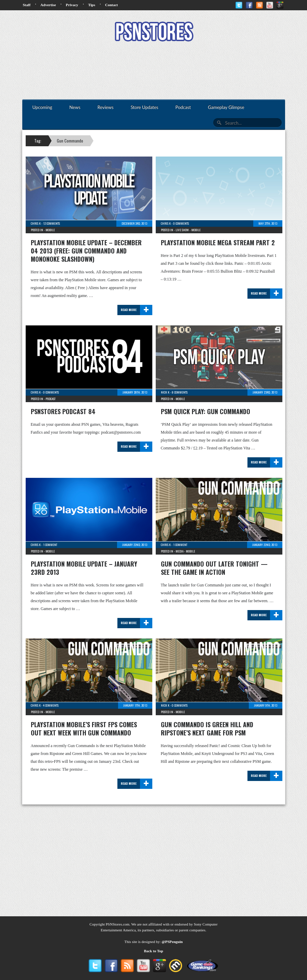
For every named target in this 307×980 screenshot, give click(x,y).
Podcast (50, 399)
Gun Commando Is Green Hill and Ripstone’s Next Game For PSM (207, 729)
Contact (111, 5)
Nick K (165, 392)
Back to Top (153, 951)
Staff (27, 5)
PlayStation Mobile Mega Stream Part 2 (218, 243)
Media (180, 551)
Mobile (50, 230)
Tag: (38, 141)
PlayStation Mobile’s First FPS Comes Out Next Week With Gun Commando (84, 729)
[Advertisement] (154, 71)
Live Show (182, 230)
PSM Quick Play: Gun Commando (206, 411)
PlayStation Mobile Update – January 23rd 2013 (84, 568)
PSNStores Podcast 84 (63, 411)
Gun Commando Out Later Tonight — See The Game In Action (214, 568)
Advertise (48, 5)
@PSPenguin (172, 942)
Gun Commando (70, 141)
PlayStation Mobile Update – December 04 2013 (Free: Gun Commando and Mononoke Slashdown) (86, 251)
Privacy (72, 5)
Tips (92, 5)
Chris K (36, 223)
